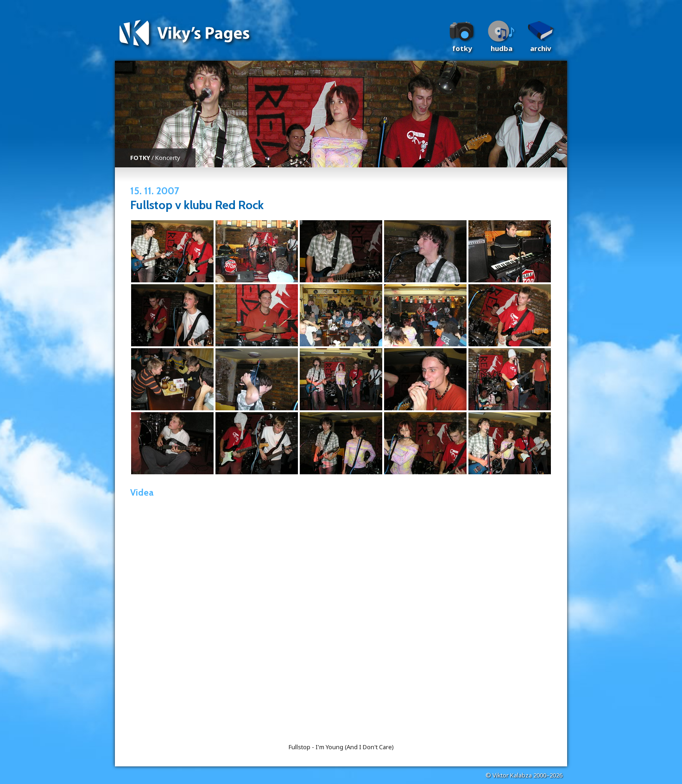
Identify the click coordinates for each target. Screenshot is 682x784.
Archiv (541, 48)
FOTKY (140, 158)
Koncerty (168, 158)
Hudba (502, 48)
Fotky (462, 48)
